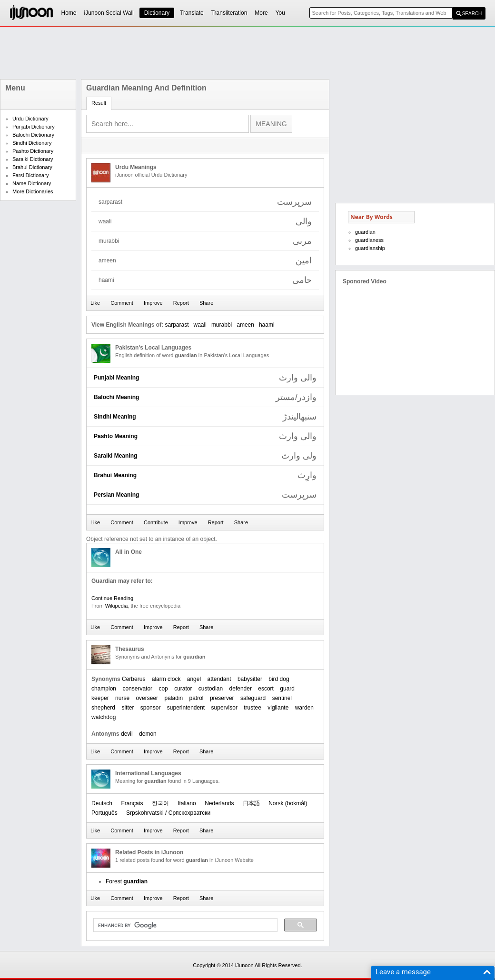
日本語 (251, 803)
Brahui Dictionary (32, 167)
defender (241, 689)
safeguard (253, 698)
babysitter (250, 679)
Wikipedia (117, 606)
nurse (122, 698)
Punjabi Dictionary (34, 127)
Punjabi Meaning (116, 378)
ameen (245, 325)
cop (163, 689)
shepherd (103, 708)
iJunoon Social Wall (109, 13)
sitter (128, 708)
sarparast (177, 325)
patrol (197, 698)
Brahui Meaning (115, 475)
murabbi (222, 325)
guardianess (369, 240)
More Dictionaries (33, 191)
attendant (219, 679)
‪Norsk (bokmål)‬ (288, 803)
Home (69, 13)
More (261, 13)
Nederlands (219, 803)
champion (104, 689)
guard (287, 689)
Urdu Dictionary (30, 119)
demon (148, 734)
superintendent (186, 708)
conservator (137, 689)
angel (194, 679)
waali (200, 325)
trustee (252, 708)
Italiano (187, 803)
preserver (222, 698)
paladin (173, 698)
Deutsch (102, 803)
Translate (192, 13)
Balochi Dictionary (33, 135)
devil (127, 734)
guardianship (370, 248)
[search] (184, 925)
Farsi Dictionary (30, 175)
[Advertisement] (247, 53)
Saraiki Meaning (115, 456)
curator (183, 689)
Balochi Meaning (116, 397)
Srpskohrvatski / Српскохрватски (168, 813)
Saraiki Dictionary (33, 159)
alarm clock (166, 679)
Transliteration (229, 13)
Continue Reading (112, 598)
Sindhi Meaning (115, 417)
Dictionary (157, 13)
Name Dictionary (32, 183)
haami (267, 325)
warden (304, 708)
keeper (100, 698)
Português (104, 813)
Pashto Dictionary (33, 151)
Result (99, 103)
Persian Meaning (116, 495)
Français (132, 803)
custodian (211, 689)
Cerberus (134, 679)
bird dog (279, 679)
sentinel (282, 698)
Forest (127, 881)
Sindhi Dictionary (32, 143)
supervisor (224, 708)
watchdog (104, 717)
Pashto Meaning (116, 436)
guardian (365, 232)
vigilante (278, 708)
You (280, 13)
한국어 (160, 803)
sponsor (151, 708)
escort (266, 689)
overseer (147, 698)
